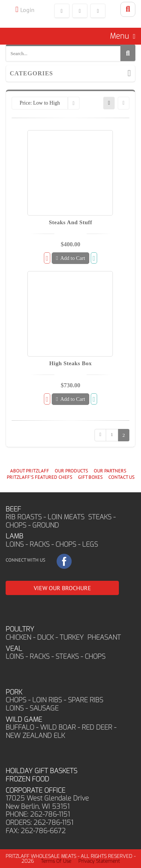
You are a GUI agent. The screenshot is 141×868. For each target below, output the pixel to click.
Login (27, 10)
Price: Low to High (40, 103)
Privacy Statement (99, 861)
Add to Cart (70, 258)
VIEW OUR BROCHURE (62, 588)
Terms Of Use (56, 861)
